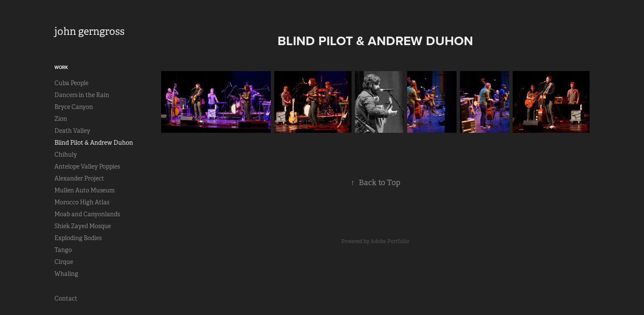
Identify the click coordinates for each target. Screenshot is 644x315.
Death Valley (72, 131)
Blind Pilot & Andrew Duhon (94, 143)
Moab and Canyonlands (87, 214)
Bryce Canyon (74, 107)
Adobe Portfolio (390, 241)
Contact (66, 298)
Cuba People (71, 83)
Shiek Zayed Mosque (83, 226)
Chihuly (66, 155)
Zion (61, 119)
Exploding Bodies (78, 238)
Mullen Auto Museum (85, 190)
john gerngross (89, 31)
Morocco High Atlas (82, 202)
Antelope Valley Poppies (87, 166)
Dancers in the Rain (82, 95)
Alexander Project (79, 178)
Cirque (64, 262)
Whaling (66, 274)
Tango (63, 250)
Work (61, 67)
